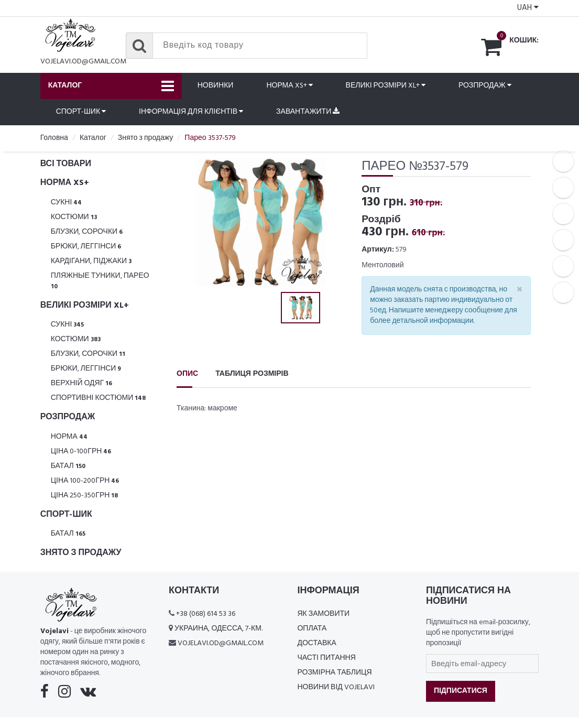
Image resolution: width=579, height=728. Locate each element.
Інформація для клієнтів (191, 112)
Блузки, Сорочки (87, 232)
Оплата (312, 629)
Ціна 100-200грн (85, 481)
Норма (69, 437)
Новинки (216, 86)
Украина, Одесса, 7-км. (219, 629)
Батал (68, 466)
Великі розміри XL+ (386, 86)
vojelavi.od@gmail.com (83, 62)
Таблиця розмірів (252, 374)
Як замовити (323, 614)
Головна (54, 138)
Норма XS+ (289, 86)
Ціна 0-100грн (81, 452)
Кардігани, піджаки (91, 261)
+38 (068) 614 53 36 (206, 614)
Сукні (67, 203)
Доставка (316, 643)
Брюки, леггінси (86, 247)
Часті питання (326, 658)
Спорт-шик (81, 112)
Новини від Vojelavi (336, 687)
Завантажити (308, 112)
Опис (187, 374)
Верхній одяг (82, 383)
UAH (528, 8)
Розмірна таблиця (334, 673)
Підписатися (461, 691)
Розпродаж (485, 86)
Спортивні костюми (99, 398)
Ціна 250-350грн (85, 496)
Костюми (74, 217)
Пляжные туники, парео (100, 281)
